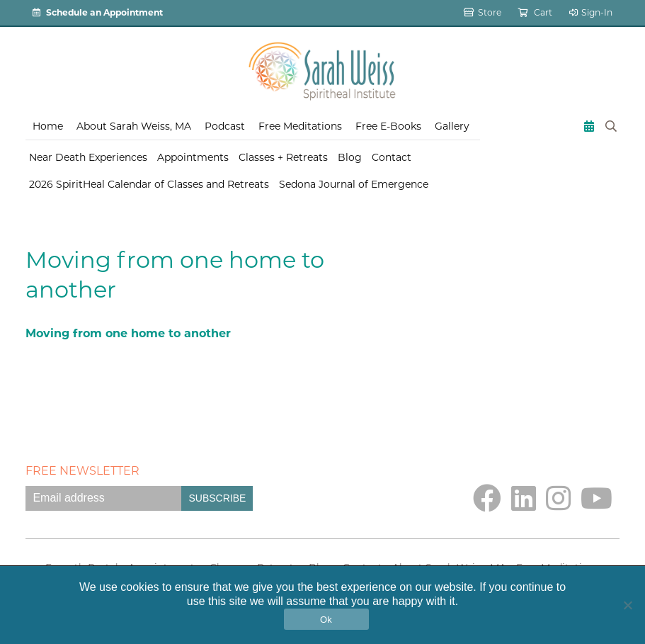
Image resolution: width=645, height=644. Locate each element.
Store (483, 12)
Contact (392, 157)
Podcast (225, 126)
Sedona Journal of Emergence (354, 184)
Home (48, 126)
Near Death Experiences (88, 157)
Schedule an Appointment (98, 12)
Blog (350, 157)
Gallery (452, 126)
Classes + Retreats (283, 157)
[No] (627, 605)
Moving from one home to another (128, 333)
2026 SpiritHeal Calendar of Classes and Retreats (149, 184)
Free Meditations (300, 126)
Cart (535, 12)
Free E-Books (388, 126)
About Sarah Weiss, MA (134, 126)
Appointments (193, 157)
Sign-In (591, 12)
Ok (326, 620)
